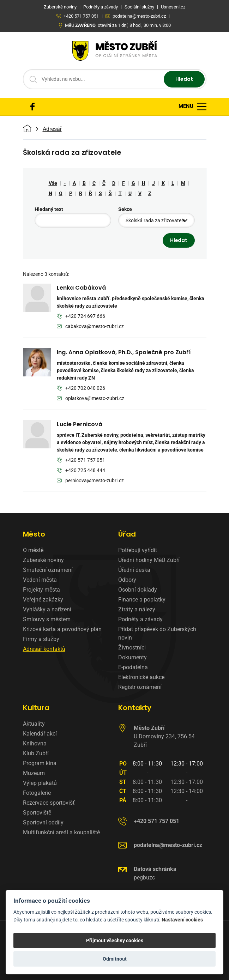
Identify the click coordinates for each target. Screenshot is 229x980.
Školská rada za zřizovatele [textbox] (155, 220)
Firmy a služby (41, 639)
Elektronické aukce (141, 677)
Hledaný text (49, 209)
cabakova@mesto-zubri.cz (91, 327)
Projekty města (41, 590)
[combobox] (156, 220)
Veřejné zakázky (43, 600)
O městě (33, 550)
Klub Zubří (36, 753)
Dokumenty (132, 657)
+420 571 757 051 (81, 461)
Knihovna (35, 743)
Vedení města (40, 580)
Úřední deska (134, 570)
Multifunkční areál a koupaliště (61, 832)
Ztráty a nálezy (137, 609)
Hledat (184, 79)
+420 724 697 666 (81, 317)
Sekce (125, 209)
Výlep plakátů (40, 783)
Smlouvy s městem (47, 619)
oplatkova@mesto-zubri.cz (91, 399)
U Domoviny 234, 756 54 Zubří (164, 736)
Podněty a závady (140, 619)
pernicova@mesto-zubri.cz (91, 481)
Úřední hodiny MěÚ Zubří (149, 560)
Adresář (52, 129)
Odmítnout (115, 959)
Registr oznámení (140, 687)
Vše (53, 183)
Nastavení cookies (182, 920)
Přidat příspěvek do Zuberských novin (157, 633)
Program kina (40, 763)
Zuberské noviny (43, 560)
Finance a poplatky (142, 600)
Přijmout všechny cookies (115, 940)
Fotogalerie (37, 793)
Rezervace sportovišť (49, 803)
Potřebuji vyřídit (138, 550)
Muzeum (34, 773)
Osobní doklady (138, 590)
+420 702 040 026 (81, 389)
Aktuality (34, 724)
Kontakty (135, 708)
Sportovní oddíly (43, 822)
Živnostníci (132, 648)
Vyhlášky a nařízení (47, 609)
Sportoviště (37, 813)
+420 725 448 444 (81, 471)
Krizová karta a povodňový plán (62, 629)
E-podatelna (133, 667)
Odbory (127, 580)
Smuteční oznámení (48, 570)
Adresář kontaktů (44, 649)
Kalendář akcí (40, 734)
